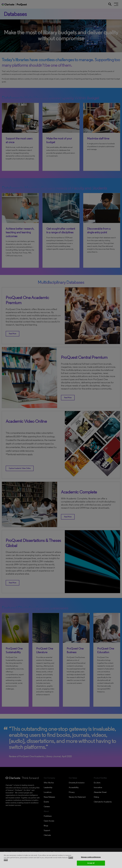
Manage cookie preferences (91, 857)
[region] (61, 860)
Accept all (91, 863)
